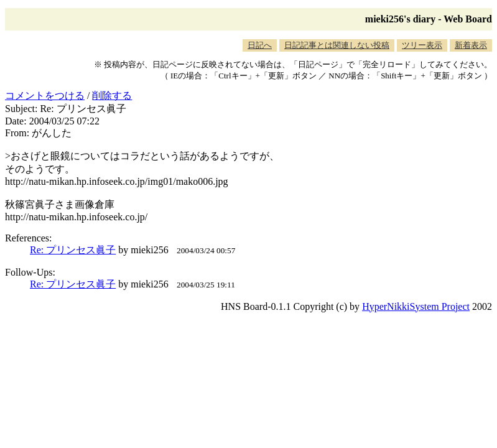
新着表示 (471, 45)
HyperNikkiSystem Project (416, 306)
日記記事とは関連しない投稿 (337, 45)
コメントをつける (45, 96)
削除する (112, 96)
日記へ (260, 45)
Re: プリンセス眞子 (73, 250)
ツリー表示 (422, 45)
